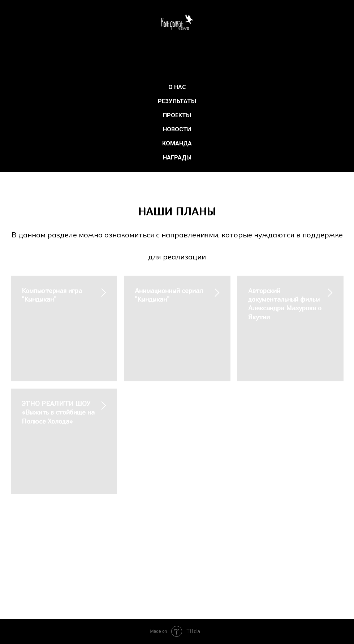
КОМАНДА (177, 143)
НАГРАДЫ (177, 157)
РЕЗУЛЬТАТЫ (177, 101)
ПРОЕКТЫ (177, 115)
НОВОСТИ (177, 129)
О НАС (177, 87)
